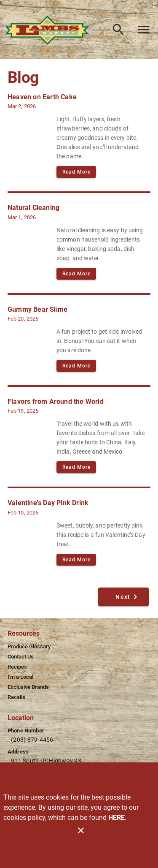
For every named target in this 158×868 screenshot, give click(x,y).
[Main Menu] (144, 30)
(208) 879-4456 (32, 740)
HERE (116, 818)
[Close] (81, 830)
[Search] (118, 30)
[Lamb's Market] (50, 29)
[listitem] (29, 647)
